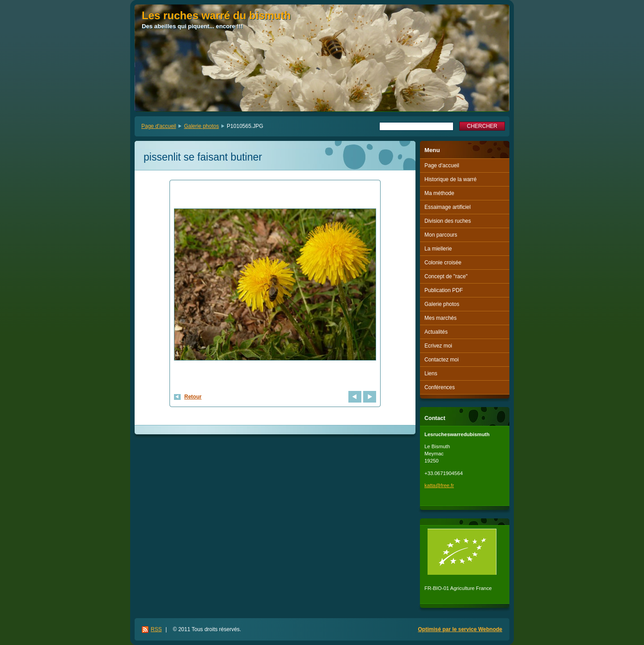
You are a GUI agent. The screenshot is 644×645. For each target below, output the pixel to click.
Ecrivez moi (438, 346)
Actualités (436, 332)
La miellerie (438, 249)
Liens (431, 373)
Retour (193, 397)
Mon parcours (441, 235)
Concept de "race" (446, 276)
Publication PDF (444, 290)
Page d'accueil (159, 126)
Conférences (440, 387)
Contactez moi (442, 360)
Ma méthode (439, 193)
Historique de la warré (451, 179)
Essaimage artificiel (447, 207)
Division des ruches (448, 221)
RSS (156, 629)
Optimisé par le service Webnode (460, 629)
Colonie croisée (443, 263)
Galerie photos (201, 126)
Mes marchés (441, 318)
